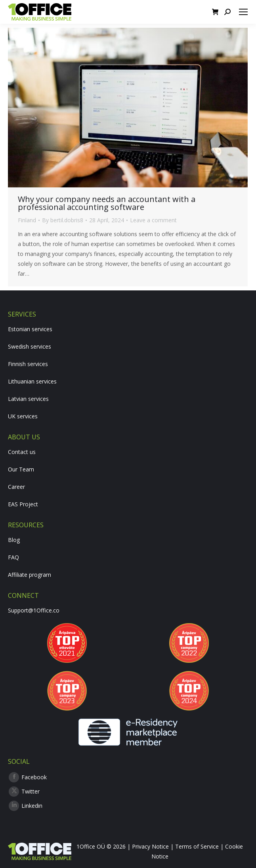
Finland (27, 220)
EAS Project (23, 504)
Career (16, 487)
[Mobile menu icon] (243, 12)
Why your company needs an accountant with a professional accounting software (107, 203)
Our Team (21, 469)
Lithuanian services (32, 381)
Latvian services (28, 399)
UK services (23, 416)
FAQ (13, 557)
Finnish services (28, 364)
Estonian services (30, 329)
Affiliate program (30, 575)
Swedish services (30, 346)
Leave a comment (153, 220)
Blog (14, 540)
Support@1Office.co (34, 610)
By (63, 220)
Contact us (22, 452)
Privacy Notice (150, 846)
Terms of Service (197, 846)
